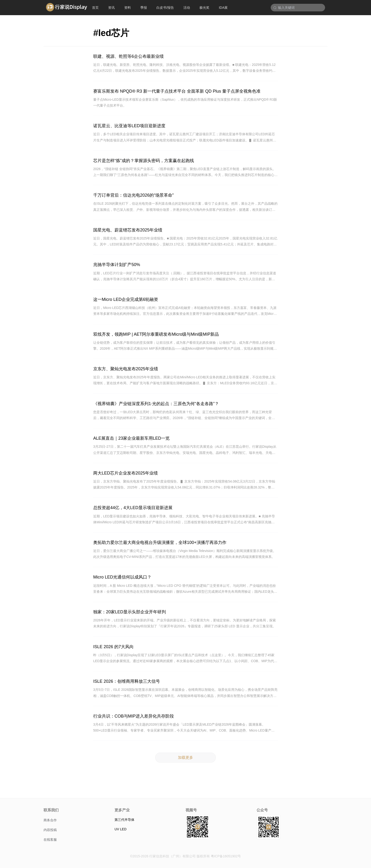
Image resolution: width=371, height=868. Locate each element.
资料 (128, 8)
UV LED (121, 829)
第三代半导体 (124, 820)
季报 (144, 8)
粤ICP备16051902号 (226, 856)
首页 (95, 8)
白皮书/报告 (165, 8)
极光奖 (204, 8)
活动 (187, 8)
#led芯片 (111, 33)
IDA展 (223, 8)
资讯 (111, 8)
